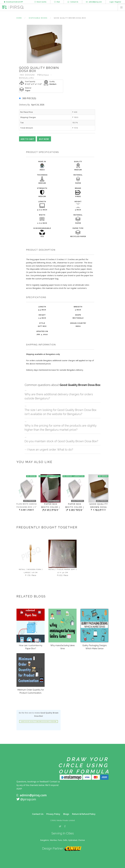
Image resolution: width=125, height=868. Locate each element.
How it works (40, 2)
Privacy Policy (53, 814)
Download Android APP (13, 2)
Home (19, 18)
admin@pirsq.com (94, 2)
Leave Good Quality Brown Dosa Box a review (39, 722)
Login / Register (115, 2)
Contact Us (73, 2)
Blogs (66, 814)
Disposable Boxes (38, 18)
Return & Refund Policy (84, 814)
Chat (57, 2)
